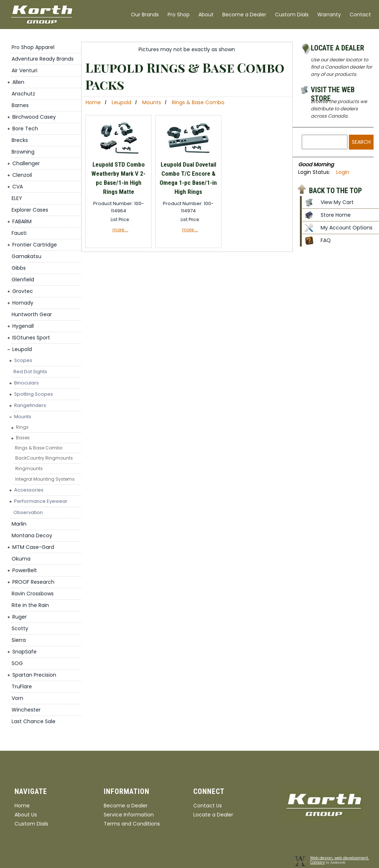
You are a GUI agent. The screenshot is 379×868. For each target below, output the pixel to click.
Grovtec (23, 291)
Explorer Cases (30, 210)
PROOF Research (33, 582)
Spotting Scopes (34, 394)
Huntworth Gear (32, 314)
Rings (22, 427)
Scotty (20, 628)
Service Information (129, 815)
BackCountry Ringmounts (44, 458)
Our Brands (145, 15)
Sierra (19, 640)
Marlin (19, 524)
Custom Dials (292, 15)
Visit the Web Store (333, 91)
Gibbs (19, 268)
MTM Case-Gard (33, 547)
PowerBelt (25, 570)
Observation (28, 512)
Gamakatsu (26, 256)
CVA (18, 187)
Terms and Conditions (132, 824)
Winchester (26, 710)
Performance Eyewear (41, 501)
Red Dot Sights (30, 372)
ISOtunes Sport (31, 338)
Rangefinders (30, 405)
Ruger (20, 617)
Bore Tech (25, 129)
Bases (23, 438)
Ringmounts (29, 468)
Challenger (26, 163)
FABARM (22, 221)
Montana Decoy (32, 535)
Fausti (19, 233)
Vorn (17, 698)
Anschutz (23, 94)
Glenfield (23, 280)
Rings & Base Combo (39, 448)
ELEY (17, 198)
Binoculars (26, 383)
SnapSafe (24, 652)
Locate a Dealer (337, 48)
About (206, 15)
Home (93, 102)
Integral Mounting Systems (45, 479)
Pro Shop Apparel (33, 47)
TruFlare (22, 686)
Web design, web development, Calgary (339, 860)
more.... (120, 230)
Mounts (23, 417)
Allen (18, 82)
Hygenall (23, 326)
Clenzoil (22, 175)
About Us (26, 815)
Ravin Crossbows (33, 594)
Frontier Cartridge (35, 245)
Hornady (23, 303)
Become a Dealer (244, 15)
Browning (23, 152)
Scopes (23, 360)
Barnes (20, 105)
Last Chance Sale (34, 721)
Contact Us (208, 806)
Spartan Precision (34, 675)
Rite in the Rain (30, 605)
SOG (17, 663)
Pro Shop (179, 15)
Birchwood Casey (34, 117)
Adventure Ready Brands (43, 59)
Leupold (22, 349)
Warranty (329, 15)
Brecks (20, 140)
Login (343, 172)
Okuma (21, 559)
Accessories (29, 490)
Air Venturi (24, 70)
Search (361, 142)
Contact (360, 15)
